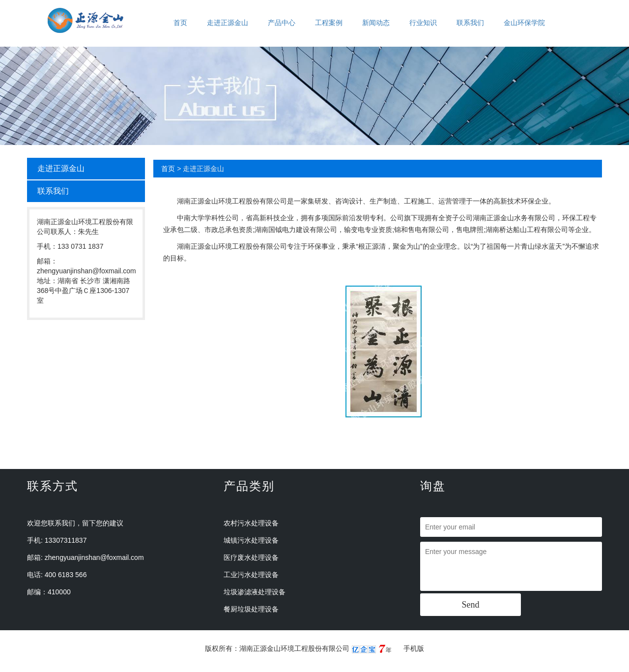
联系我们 (470, 23)
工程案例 (329, 23)
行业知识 (423, 23)
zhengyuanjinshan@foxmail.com (94, 557)
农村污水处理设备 (251, 523)
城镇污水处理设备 (251, 540)
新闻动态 (376, 23)
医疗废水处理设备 (251, 557)
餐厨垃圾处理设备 (251, 609)
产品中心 (282, 23)
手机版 (414, 648)
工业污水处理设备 (251, 575)
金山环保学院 (524, 23)
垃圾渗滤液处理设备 (255, 592)
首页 (180, 23)
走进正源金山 (228, 23)
